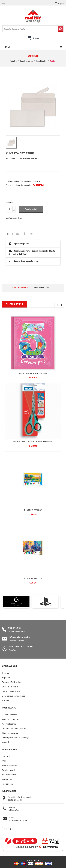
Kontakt (5, 700)
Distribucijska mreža (11, 691)
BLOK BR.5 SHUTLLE (33, 578)
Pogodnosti (7, 779)
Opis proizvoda (20, 287)
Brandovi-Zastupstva (12, 682)
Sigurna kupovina (10, 733)
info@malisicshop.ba (19, 637)
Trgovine (6, 677)
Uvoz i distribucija (10, 687)
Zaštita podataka (10, 765)
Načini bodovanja (10, 775)
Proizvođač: (11, 158)
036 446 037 (15, 627)
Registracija (7, 784)
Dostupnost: (11, 218)
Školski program (26, 61)
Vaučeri (5, 742)
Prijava (59, 3)
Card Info (6, 756)
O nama (5, 673)
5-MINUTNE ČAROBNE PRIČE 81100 (33, 373)
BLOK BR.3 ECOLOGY (33, 510)
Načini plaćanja (9, 724)
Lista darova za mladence (13, 696)
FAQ (4, 761)
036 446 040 (14, 810)
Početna (14, 61)
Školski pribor (42, 61)
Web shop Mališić (10, 715)
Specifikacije (42, 287)
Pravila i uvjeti (8, 770)
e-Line (36, 860)
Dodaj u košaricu (31, 209)
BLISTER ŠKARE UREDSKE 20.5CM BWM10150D (33, 442)
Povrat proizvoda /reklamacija (15, 737)
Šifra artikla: (25, 158)
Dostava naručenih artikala (14, 728)
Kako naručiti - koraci (12, 719)
